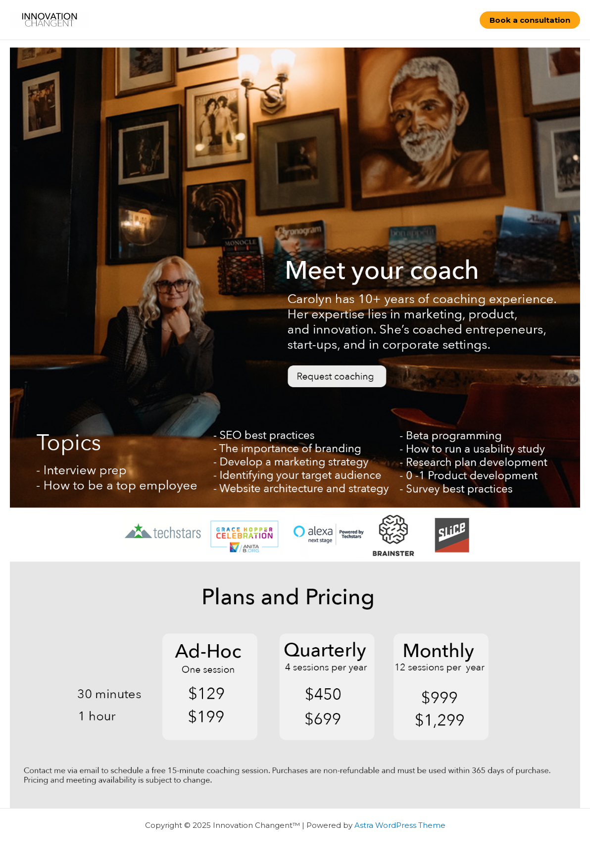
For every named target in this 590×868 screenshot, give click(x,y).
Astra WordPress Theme (400, 825)
